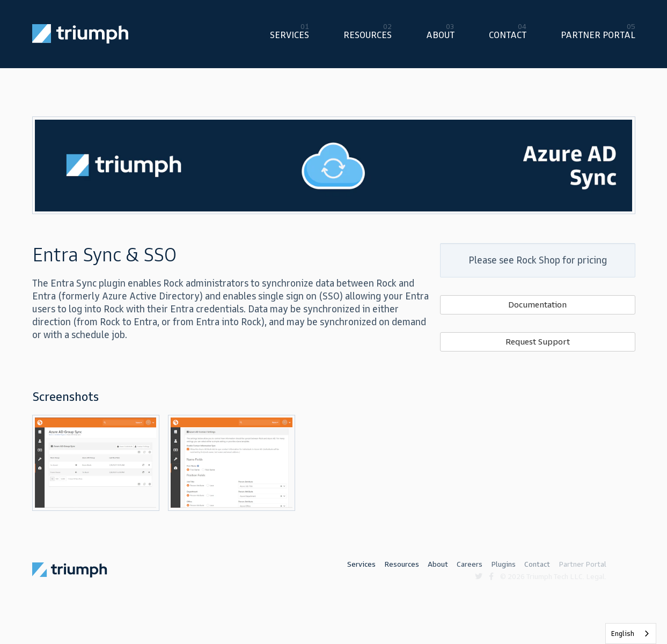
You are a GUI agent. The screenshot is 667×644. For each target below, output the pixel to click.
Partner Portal (598, 35)
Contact (508, 35)
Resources (368, 35)
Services (289, 35)
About (440, 35)
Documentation (537, 305)
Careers (470, 564)
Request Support (538, 342)
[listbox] (631, 634)
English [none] (623, 634)
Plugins (503, 564)
